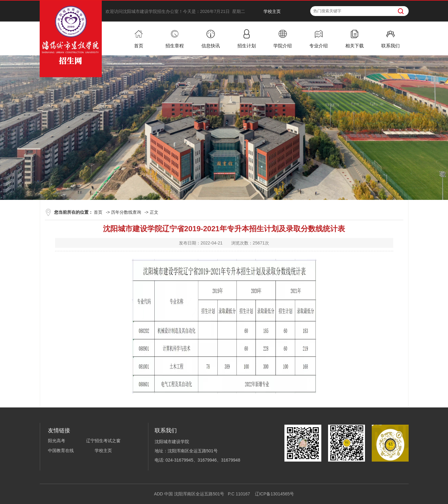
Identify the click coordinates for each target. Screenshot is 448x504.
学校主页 (272, 11)
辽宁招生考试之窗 (103, 441)
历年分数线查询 (126, 212)
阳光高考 (57, 441)
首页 (98, 212)
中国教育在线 (61, 450)
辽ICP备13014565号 (275, 494)
